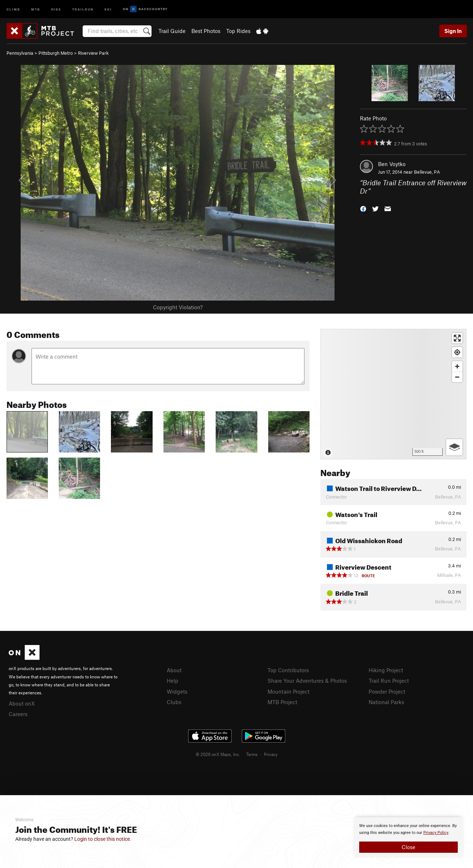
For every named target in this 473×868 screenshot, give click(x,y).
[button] (363, 208)
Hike (56, 9)
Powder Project (387, 691)
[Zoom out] (457, 377)
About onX (22, 703)
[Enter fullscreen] (457, 338)
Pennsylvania (20, 53)
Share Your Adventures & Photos (307, 681)
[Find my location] (457, 352)
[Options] (454, 447)
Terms (252, 754)
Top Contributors (288, 670)
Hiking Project (386, 670)
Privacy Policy (436, 833)
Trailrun (83, 9)
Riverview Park (93, 53)
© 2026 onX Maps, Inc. (218, 754)
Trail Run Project (389, 681)
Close (408, 847)
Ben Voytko (392, 164)
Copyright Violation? (178, 307)
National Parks (386, 702)
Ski (108, 9)
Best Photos (206, 31)
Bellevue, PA (427, 172)
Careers (18, 714)
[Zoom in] (457, 366)
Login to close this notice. (103, 839)
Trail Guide (172, 31)
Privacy (271, 754)
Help (173, 681)
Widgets (177, 691)
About (174, 670)
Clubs (174, 702)
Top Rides (238, 31)
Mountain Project (289, 691)
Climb (13, 9)
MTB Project (282, 702)
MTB (36, 9)
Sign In (453, 31)
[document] (408, 838)
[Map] (393, 394)
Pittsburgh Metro (56, 53)
